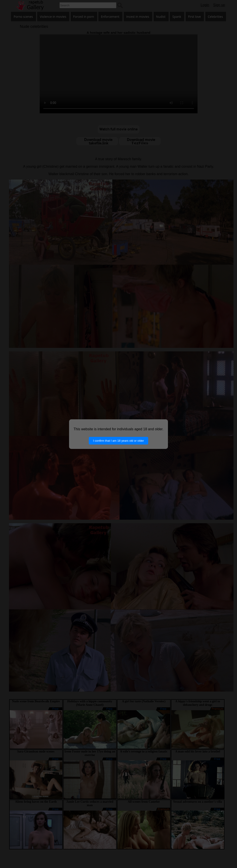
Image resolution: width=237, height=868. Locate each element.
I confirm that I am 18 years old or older (119, 441)
